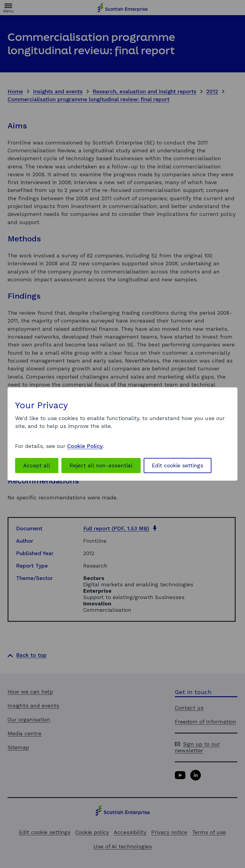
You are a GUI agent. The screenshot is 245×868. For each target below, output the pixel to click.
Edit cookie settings (178, 465)
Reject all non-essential (101, 465)
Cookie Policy (85, 446)
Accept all (37, 465)
